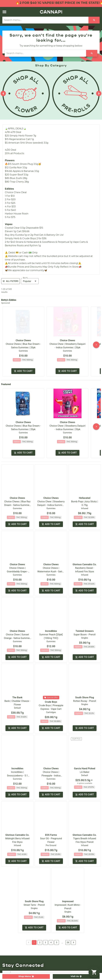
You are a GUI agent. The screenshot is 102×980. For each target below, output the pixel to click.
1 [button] (34, 910)
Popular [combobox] (27, 281)
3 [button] (45, 910)
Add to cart (23, 371)
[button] (4, 12)
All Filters (10, 281)
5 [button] (57, 910)
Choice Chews (23, 340)
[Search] (94, 20)
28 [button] (68, 910)
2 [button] (40, 910)
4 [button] (51, 910)
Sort (25, 278)
